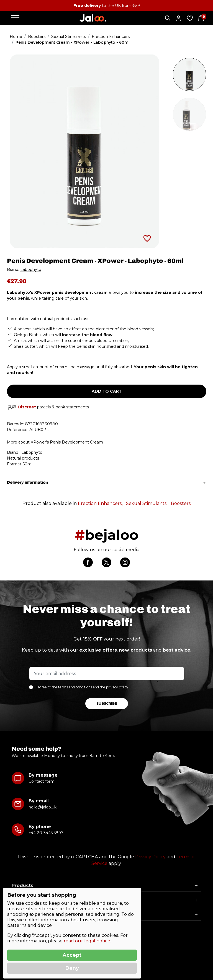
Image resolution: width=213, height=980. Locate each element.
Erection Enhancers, (100, 503)
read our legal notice (87, 941)
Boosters (181, 503)
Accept (72, 955)
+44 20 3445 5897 (46, 833)
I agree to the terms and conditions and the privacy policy (82, 687)
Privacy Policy (150, 857)
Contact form (42, 781)
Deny (72, 968)
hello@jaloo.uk (43, 807)
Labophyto (31, 269)
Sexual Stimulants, (147, 503)
